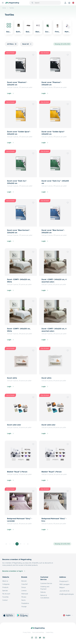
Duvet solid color (14, 425)
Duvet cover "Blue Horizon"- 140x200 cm (53, 231)
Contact (5, 600)
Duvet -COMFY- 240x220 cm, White (19, 281)
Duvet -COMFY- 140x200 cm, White (19, 330)
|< (6, 544)
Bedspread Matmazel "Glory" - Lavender (20, 520)
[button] (69, 27)
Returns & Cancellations (45, 597)
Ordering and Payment (45, 588)
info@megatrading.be (66, 594)
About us (5, 581)
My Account (6, 594)
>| (28, 544)
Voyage (24, 607)
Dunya (24, 587)
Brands (24, 577)
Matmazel (25, 594)
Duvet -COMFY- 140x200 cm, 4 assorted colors (54, 330)
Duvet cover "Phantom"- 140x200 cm (52, 84)
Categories (6, 584)
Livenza (24, 591)
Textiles (12, 8)
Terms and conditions (38, 632)
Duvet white (12, 378)
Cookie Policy (49, 632)
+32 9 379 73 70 (64, 591)
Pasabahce (25, 603)
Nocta (23, 600)
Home (4, 8)
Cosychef (24, 584)
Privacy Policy (27, 632)
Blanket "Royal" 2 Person (17, 472)
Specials (5, 591)
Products (5, 587)
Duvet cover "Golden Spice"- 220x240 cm (19, 133)
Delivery (43, 592)
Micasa (24, 597)
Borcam (24, 581)
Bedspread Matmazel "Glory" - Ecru (54, 520)
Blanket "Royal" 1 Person (52, 472)
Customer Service (46, 583)
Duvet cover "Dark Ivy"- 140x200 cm (55, 182)
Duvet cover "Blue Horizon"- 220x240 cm (19, 231)
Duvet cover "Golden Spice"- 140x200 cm (53, 133)
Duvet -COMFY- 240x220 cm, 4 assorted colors (54, 281)
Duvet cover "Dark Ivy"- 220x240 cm (17, 182)
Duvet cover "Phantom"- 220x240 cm (17, 84)
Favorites (5, 597)
